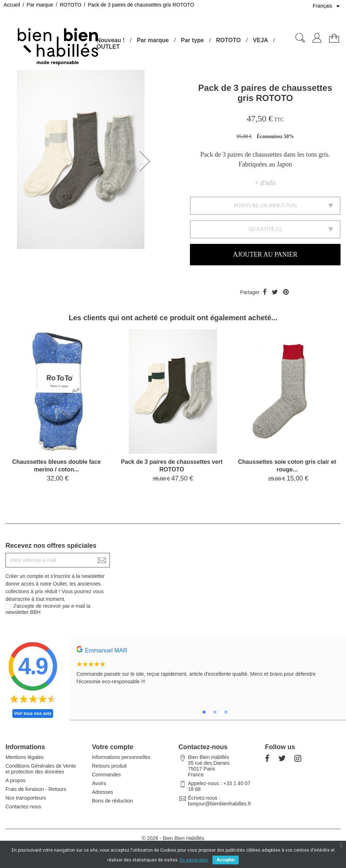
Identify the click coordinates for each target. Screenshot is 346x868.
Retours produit (110, 766)
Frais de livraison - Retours (36, 789)
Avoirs (99, 783)
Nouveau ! (110, 40)
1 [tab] (204, 712)
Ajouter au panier (265, 254)
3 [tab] (226, 712)
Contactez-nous (23, 807)
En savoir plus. (194, 860)
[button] (147, 161)
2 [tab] (215, 712)
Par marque (153, 40)
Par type (192, 40)
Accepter (226, 860)
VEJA (260, 40)
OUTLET (108, 47)
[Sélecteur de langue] (327, 6)
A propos (15, 780)
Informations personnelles (121, 757)
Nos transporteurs (26, 798)
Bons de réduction (113, 801)
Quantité (262, 229)
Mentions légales (25, 757)
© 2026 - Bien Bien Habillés (173, 838)
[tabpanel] (208, 670)
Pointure (246, 206)
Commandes (106, 775)
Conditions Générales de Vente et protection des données (41, 769)
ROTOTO (228, 40)
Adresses (103, 792)
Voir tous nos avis (33, 714)
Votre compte (113, 747)
